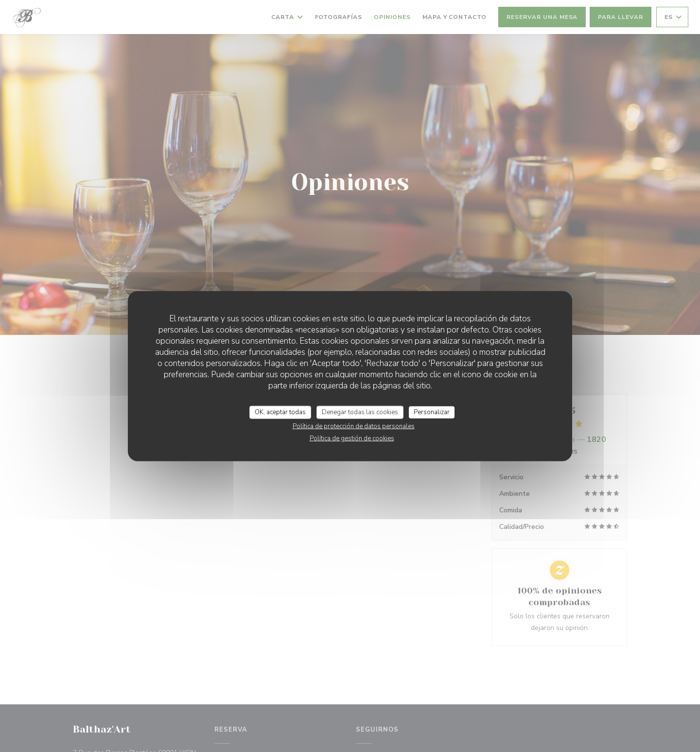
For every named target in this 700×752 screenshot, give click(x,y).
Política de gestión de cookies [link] (352, 438)
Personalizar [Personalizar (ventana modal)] (432, 412)
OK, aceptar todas (280, 412)
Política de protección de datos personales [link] (354, 426)
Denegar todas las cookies (360, 412)
